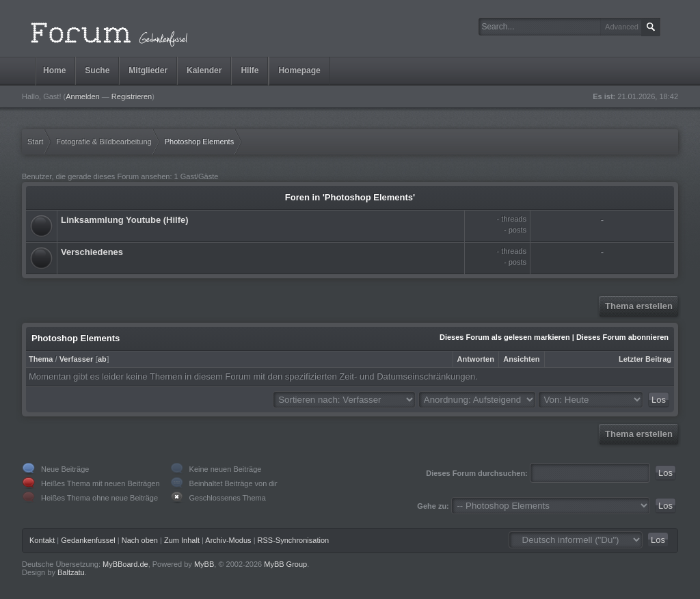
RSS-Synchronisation (294, 540)
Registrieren (132, 96)
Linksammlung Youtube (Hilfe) (125, 220)
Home (54, 70)
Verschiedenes (92, 252)
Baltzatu (71, 572)
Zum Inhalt (182, 540)
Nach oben (140, 540)
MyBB (204, 564)
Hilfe (250, 70)
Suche (97, 70)
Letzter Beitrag (645, 359)
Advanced (622, 27)
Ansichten (521, 359)
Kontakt (42, 540)
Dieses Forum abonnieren (622, 337)
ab (102, 359)
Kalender (204, 70)
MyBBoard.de (125, 564)
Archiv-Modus (228, 540)
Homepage (299, 70)
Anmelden (83, 96)
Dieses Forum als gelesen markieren (505, 337)
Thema (41, 359)
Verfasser (77, 359)
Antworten (476, 359)
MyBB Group (285, 564)
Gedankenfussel (88, 540)
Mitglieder (148, 70)
